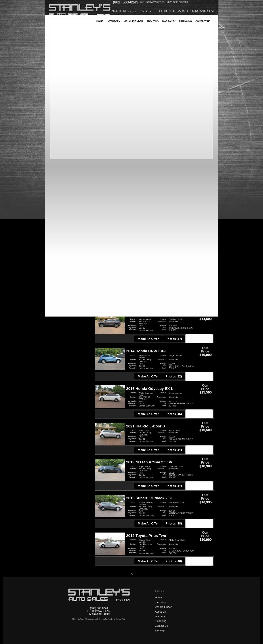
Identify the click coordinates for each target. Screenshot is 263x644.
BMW (55, 123)
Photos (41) (175, 450)
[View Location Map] (191, 3)
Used (55, 257)
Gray (55, 187)
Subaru (56, 156)
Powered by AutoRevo (107, 619)
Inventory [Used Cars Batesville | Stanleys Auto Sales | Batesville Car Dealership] (115, 25)
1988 (54, 55)
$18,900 (80, 102)
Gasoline (57, 289)
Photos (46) (175, 414)
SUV (55, 235)
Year (111, 63)
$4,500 (55, 102)
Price (145, 63)
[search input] (137, 71)
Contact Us (161, 626)
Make (121, 63)
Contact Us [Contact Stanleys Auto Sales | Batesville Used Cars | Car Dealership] (208, 25)
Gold (55, 183)
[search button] (185, 71)
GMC (55, 140)
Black (56, 174)
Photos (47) (175, 339)
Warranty (160, 616)
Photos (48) (175, 263)
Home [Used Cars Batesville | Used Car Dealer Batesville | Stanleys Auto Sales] (101, 25)
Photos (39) (175, 146)
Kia (54, 148)
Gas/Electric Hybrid (63, 285)
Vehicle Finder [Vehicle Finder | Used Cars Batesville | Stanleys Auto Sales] (136, 25)
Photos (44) (175, 303)
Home (158, 597)
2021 (82, 55)
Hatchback (58, 227)
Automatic (58, 209)
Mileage (133, 63)
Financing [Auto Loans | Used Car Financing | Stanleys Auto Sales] (189, 25)
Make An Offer (149, 109)
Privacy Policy (121, 619)
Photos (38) (175, 523)
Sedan (56, 239)
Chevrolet (58, 127)
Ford (55, 135)
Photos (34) (175, 109)
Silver (56, 191)
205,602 (80, 78)
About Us (160, 612)
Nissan (56, 152)
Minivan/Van (59, 231)
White (56, 195)
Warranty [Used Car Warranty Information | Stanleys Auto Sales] (172, 25)
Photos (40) (175, 188)
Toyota (56, 161)
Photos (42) (175, 376)
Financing (161, 621)
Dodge (56, 131)
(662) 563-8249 (99, 608)
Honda (56, 144)
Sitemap (160, 630)
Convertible (59, 223)
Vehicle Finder (163, 607)
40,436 (55, 78)
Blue (55, 179)
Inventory (160, 602)
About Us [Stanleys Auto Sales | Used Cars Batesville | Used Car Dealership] (155, 25)
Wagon (56, 244)
